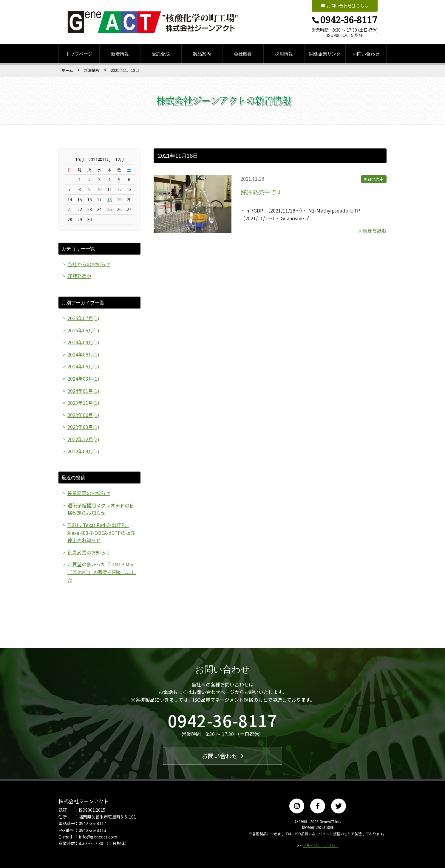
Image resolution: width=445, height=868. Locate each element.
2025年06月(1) (83, 330)
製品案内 (202, 54)
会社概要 (243, 54)
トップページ (79, 54)
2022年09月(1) (83, 451)
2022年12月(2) (83, 439)
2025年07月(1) (83, 318)
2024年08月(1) (83, 354)
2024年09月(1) (83, 342)
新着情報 (120, 54)
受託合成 (161, 54)
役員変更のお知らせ (89, 493)
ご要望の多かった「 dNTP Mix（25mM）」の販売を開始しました (102, 572)
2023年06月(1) (83, 415)
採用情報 (284, 54)
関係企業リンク (325, 54)
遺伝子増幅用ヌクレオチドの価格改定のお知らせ (101, 509)
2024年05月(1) (83, 366)
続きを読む (373, 230)
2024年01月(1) (83, 391)
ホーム (67, 70)
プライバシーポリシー (321, 845)
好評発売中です (261, 192)
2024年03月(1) (83, 379)
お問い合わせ (366, 54)
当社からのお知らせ (89, 264)
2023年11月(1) (83, 403)
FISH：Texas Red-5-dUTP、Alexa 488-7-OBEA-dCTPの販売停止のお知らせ (101, 533)
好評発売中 (374, 179)
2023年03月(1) (83, 427)
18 (109, 199)
